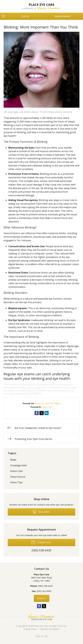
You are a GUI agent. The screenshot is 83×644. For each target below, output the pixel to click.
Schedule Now (41, 542)
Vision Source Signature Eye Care (42, 617)
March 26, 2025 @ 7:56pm (48, 403)
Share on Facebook (37, 413)
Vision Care (16, 471)
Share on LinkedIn (46, 413)
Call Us (25, 16)
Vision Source (18, 477)
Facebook (39, 606)
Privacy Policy (30, 629)
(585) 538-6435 (45, 586)
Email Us (42, 598)
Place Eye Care (41, 626)
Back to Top (42, 636)
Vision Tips (47, 407)
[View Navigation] (4, 16)
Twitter (44, 606)
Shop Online (41, 512)
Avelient (56, 629)
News (13, 460)
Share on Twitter (42, 413)
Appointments (63, 16)
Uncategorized (18, 465)
